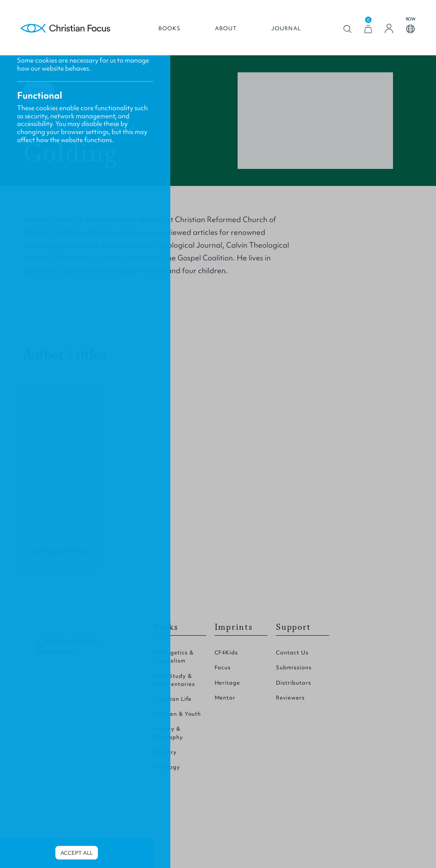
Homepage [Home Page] (66, 29)
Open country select (410, 29)
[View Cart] (368, 29)
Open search (348, 29)
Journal (286, 29)
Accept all (77, 853)
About (226, 29)
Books (170, 29)
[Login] (389, 29)
